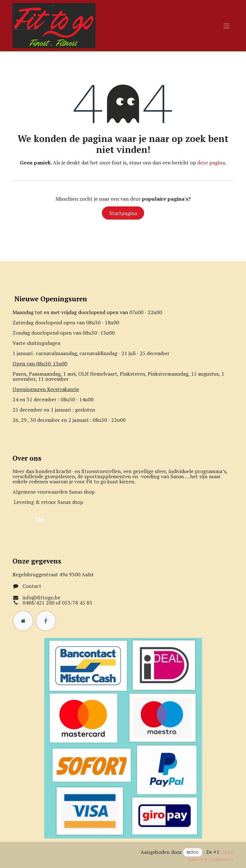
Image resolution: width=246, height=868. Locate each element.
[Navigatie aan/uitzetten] (226, 26)
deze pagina (211, 163)
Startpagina (123, 213)
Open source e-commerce (211, 855)
